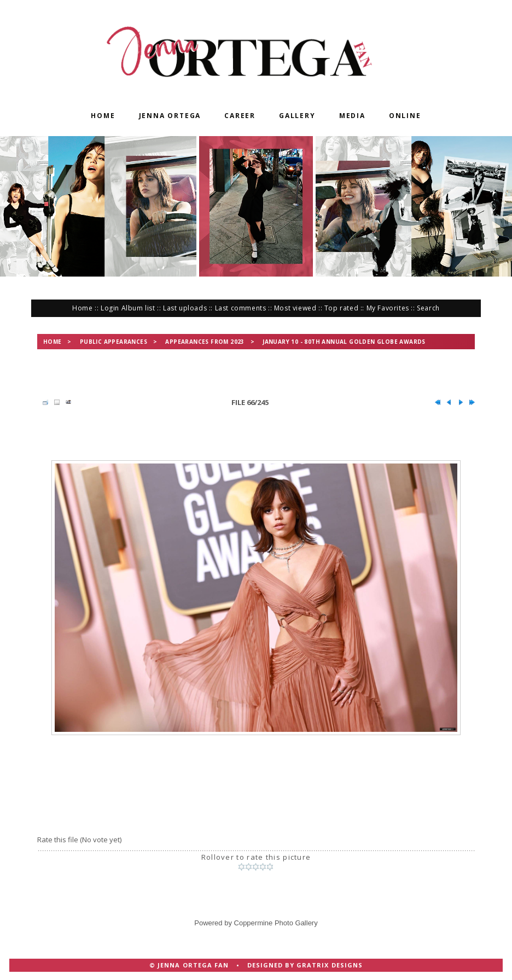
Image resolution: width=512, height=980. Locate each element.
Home (103, 116)
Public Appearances (114, 342)
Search (428, 308)
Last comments (241, 308)
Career (240, 116)
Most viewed (295, 308)
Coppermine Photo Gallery (276, 923)
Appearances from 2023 (205, 342)
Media (352, 116)
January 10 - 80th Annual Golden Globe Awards (344, 342)
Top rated (341, 308)
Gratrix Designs (330, 965)
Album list (138, 308)
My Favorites (388, 308)
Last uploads (185, 308)
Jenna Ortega (170, 116)
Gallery (297, 116)
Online (405, 116)
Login (110, 308)
